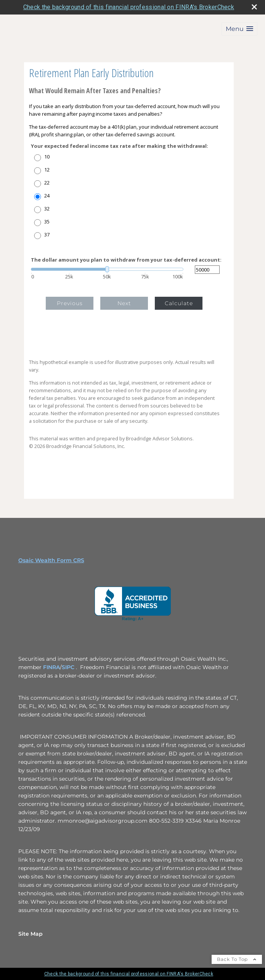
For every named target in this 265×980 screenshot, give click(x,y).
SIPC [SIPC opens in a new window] (69, 667)
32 (47, 209)
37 (47, 235)
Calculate (179, 303)
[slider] (107, 269)
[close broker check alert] (254, 7)
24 (47, 196)
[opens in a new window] (133, 604)
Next (124, 303)
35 (47, 222)
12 (47, 170)
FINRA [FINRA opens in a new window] (51, 667)
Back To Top (237, 959)
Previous (70, 303)
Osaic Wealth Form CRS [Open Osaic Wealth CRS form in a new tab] (51, 560)
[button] (239, 29)
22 (47, 183)
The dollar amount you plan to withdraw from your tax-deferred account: (126, 260)
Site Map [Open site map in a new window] (31, 934)
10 (47, 157)
